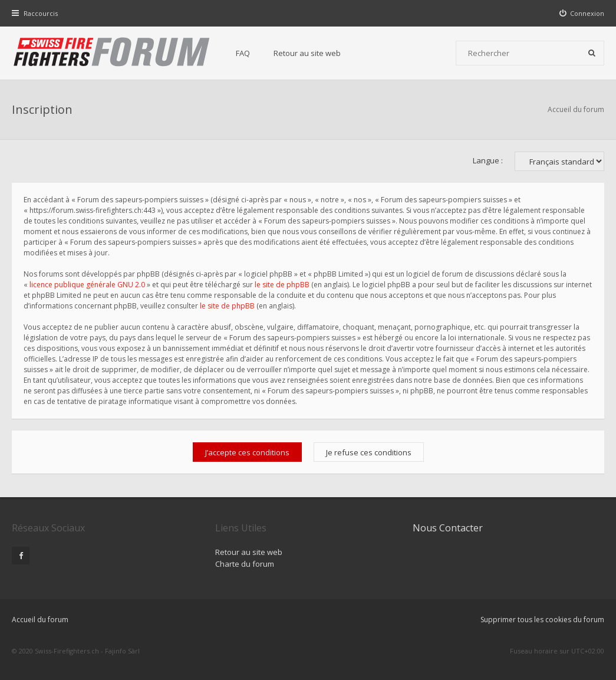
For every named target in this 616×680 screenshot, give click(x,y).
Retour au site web (307, 53)
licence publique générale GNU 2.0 (87, 285)
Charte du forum (245, 564)
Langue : (488, 160)
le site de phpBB (282, 285)
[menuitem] (582, 13)
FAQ (243, 53)
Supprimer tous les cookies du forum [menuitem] (542, 620)
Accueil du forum (576, 109)
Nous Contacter (448, 528)
